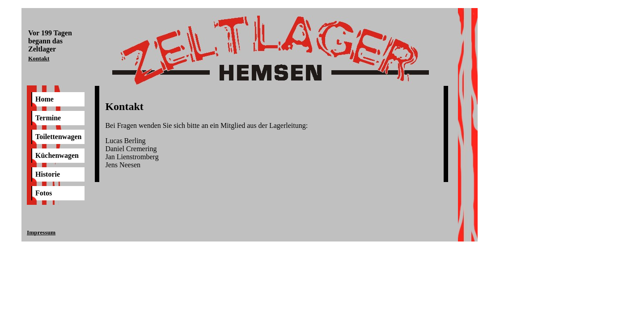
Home (44, 99)
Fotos (44, 193)
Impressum (41, 232)
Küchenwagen (57, 155)
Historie (48, 174)
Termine (48, 118)
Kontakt (39, 58)
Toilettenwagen (58, 137)
